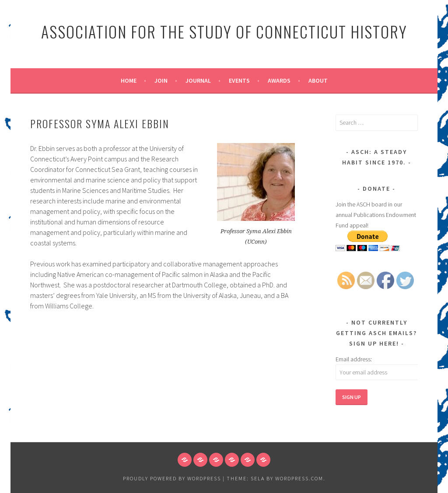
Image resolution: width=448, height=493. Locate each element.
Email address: (354, 359)
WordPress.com (299, 478)
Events (239, 80)
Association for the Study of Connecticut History (224, 31)
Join (161, 80)
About (318, 80)
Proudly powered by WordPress (172, 478)
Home (129, 80)
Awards (279, 80)
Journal (198, 80)
